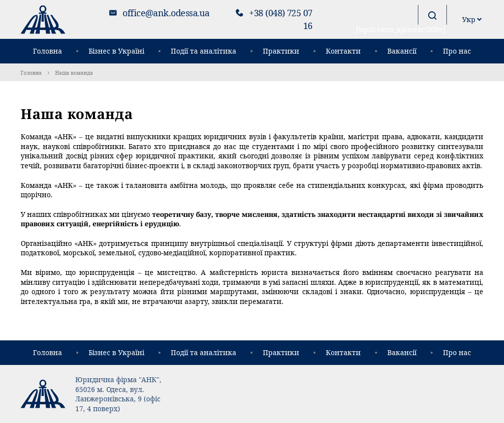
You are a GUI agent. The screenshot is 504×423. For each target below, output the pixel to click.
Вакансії (402, 51)
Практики (281, 51)
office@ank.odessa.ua (166, 13)
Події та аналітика (204, 51)
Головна (47, 51)
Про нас (457, 51)
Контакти (343, 51)
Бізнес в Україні (116, 51)
